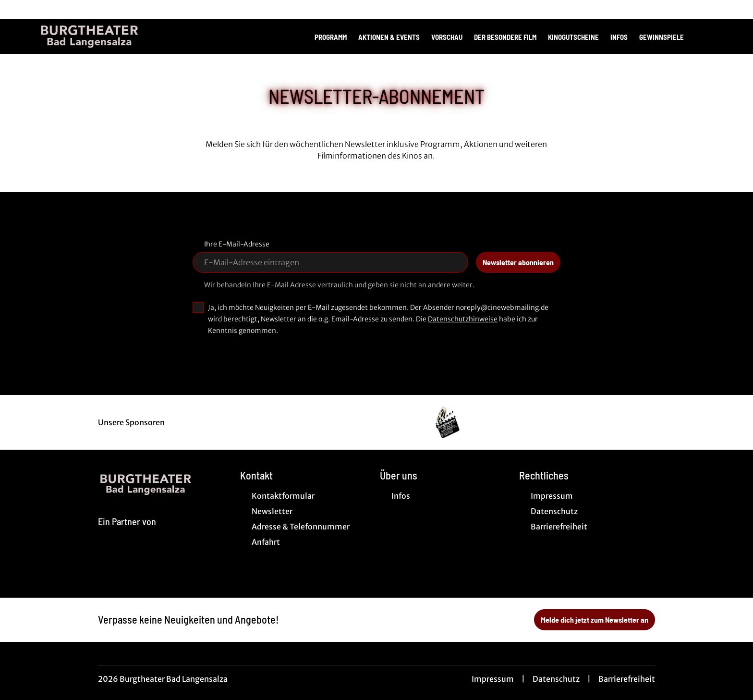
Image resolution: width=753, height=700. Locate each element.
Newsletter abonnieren (518, 262)
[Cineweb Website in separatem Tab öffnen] (127, 533)
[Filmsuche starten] (705, 37)
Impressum (493, 679)
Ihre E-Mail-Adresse (237, 244)
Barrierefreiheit (627, 679)
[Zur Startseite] (106, 37)
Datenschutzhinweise (463, 319)
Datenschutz (556, 679)
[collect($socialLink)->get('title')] (17, 10)
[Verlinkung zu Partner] (447, 422)
